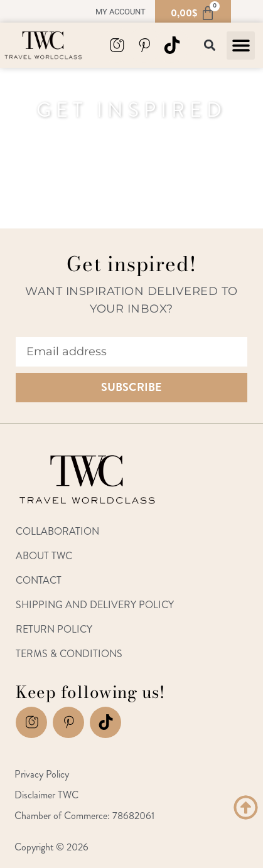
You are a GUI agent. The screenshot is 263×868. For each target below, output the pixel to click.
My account (121, 12)
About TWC (44, 556)
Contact (39, 580)
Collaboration (57, 531)
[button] (241, 46)
